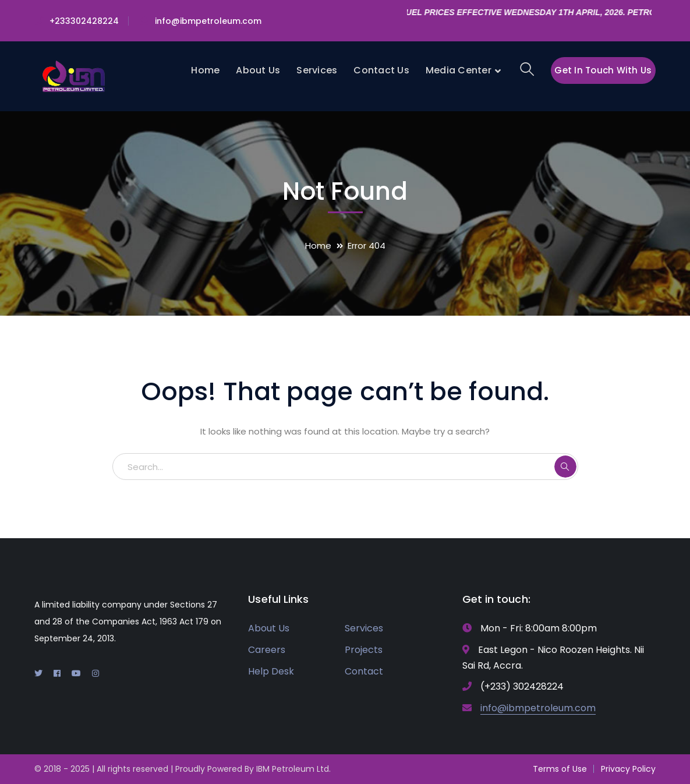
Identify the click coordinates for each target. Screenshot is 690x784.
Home (318, 246)
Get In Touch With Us (603, 70)
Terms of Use (560, 769)
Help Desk (271, 671)
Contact (364, 671)
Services (364, 628)
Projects (364, 650)
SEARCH (565, 467)
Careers (267, 650)
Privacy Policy (628, 769)
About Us (269, 628)
